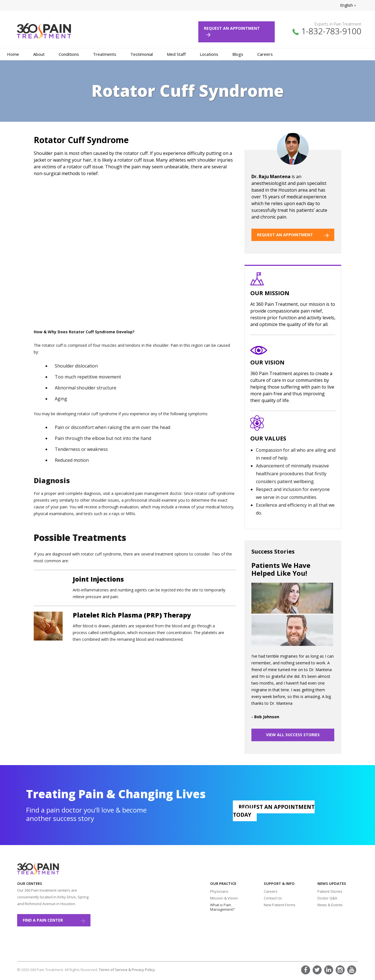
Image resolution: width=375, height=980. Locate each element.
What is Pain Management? (222, 907)
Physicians (219, 891)
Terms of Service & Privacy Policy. (127, 970)
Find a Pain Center (54, 920)
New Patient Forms (280, 905)
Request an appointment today (274, 811)
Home (13, 54)
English (348, 5)
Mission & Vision (224, 898)
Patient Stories (330, 891)
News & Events (330, 905)
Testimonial (142, 54)
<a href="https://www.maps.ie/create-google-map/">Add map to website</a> (142, 910)
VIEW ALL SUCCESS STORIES (293, 735)
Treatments (105, 54)
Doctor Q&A (327, 898)
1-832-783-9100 (331, 31)
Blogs (238, 54)
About (39, 54)
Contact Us (273, 898)
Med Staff (176, 54)
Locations (209, 54)
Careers (265, 54)
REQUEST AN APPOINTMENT (293, 235)
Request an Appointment (234, 31)
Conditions (69, 54)
